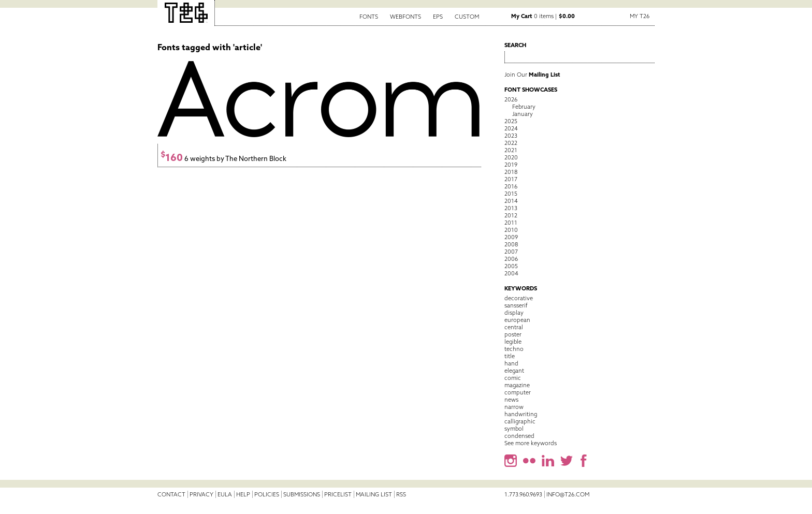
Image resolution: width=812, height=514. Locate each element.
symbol (514, 429)
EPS (438, 17)
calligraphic (520, 421)
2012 (511, 215)
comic (513, 378)
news (511, 400)
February (524, 107)
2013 (511, 208)
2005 (511, 266)
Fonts (369, 17)
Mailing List (374, 494)
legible (513, 342)
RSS (401, 494)
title (510, 356)
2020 (511, 157)
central (514, 327)
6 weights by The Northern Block (223, 159)
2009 (511, 237)
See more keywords (531, 443)
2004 (511, 273)
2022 (511, 143)
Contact (171, 494)
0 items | (543, 16)
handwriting (521, 414)
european (517, 320)
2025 (511, 121)
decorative (519, 298)
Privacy (201, 494)
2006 (511, 259)
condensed (519, 436)
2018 (511, 172)
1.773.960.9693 (523, 494)
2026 (511, 99)
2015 (511, 194)
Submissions (302, 494)
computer (518, 392)
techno (514, 349)
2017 (511, 179)
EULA (225, 494)
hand (511, 363)
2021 (511, 150)
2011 (511, 223)
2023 (511, 136)
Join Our (532, 75)
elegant (514, 371)
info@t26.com (568, 494)
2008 (511, 244)
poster (513, 334)
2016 (511, 186)
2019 (511, 165)
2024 (511, 128)
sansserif (516, 305)
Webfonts (405, 17)
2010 (511, 230)
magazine (517, 385)
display (514, 313)
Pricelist (338, 494)
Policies (267, 494)
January (523, 114)
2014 (511, 201)
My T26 (640, 16)
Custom (467, 17)
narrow (514, 407)
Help (243, 494)
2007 (511, 252)
